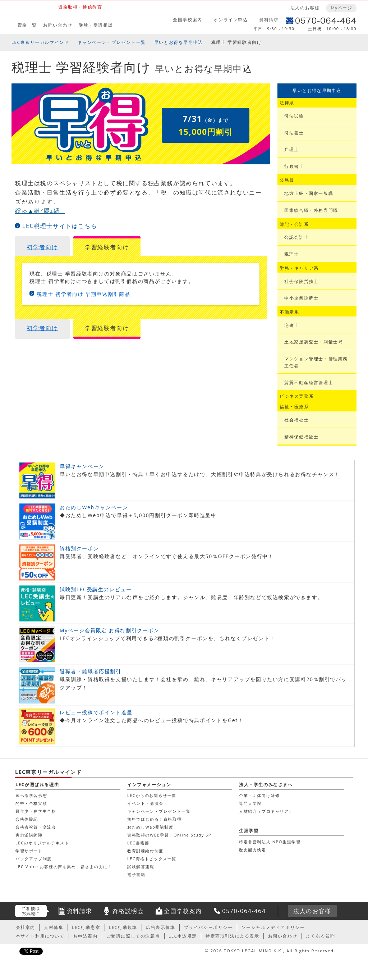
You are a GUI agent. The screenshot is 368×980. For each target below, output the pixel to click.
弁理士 (292, 149)
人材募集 (54, 927)
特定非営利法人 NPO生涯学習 (270, 842)
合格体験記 (27, 819)
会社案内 (26, 927)
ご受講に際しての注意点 (133, 936)
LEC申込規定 (183, 936)
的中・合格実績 (31, 803)
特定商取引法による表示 (233, 936)
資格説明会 (128, 911)
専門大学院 (250, 803)
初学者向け (42, 247)
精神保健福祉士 (301, 437)
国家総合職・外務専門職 (311, 210)
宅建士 (292, 325)
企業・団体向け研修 (259, 795)
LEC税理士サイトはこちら (60, 226)
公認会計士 (296, 237)
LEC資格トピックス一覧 (152, 859)
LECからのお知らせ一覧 (152, 795)
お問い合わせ (58, 25)
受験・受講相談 (96, 25)
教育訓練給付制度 (145, 851)
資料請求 (269, 20)
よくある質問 (321, 936)
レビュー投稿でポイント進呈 (96, 712)
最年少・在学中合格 (36, 811)
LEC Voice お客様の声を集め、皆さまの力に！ (64, 867)
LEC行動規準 (123, 927)
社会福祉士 (296, 420)
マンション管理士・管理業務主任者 (316, 362)
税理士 (292, 254)
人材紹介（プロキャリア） (266, 811)
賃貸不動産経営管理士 (309, 382)
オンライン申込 (231, 20)
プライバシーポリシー (208, 927)
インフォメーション (149, 785)
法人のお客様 (305, 8)
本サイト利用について (40, 936)
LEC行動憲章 (86, 927)
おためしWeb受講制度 (150, 827)
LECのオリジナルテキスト (42, 843)
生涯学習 (249, 831)
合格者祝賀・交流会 (36, 827)
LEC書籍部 (138, 843)
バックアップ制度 (34, 859)
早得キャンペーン (82, 466)
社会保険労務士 (301, 281)
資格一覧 (27, 25)
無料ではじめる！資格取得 (154, 819)
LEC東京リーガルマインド (40, 42)
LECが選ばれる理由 (37, 785)
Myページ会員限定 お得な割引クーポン (110, 630)
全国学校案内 (188, 20)
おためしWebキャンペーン (94, 507)
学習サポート (29, 851)
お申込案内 (86, 936)
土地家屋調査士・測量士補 (314, 342)
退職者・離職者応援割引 (91, 671)
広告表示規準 (161, 927)
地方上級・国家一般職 (309, 193)
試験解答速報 (141, 867)
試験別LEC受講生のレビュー (96, 589)
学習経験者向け (107, 247)
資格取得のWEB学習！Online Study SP (169, 835)
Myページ (341, 8)
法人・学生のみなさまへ (266, 785)
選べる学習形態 (31, 795)
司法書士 (294, 133)
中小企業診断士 (301, 298)
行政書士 (294, 166)
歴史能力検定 (253, 850)
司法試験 (294, 116)
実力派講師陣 (29, 835)
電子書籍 (136, 874)
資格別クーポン (79, 548)
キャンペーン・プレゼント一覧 (111, 42)
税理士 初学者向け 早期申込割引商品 (83, 294)
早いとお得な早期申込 (179, 42)
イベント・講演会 (145, 803)
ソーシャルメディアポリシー (273, 927)
